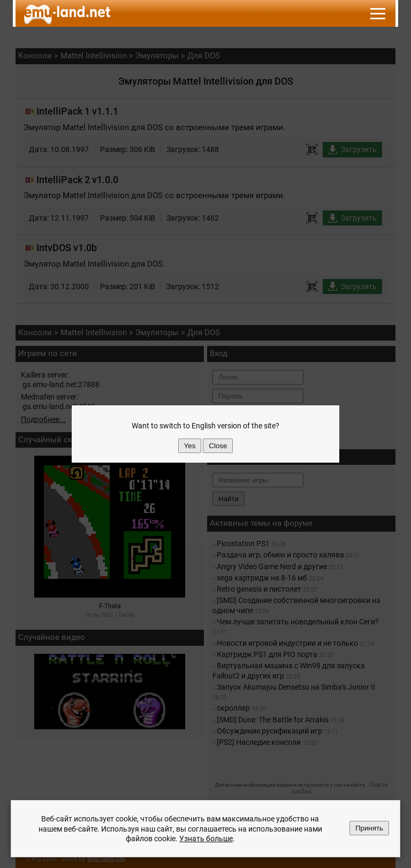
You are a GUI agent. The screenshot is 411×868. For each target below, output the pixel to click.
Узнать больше (206, 839)
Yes (190, 446)
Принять (369, 828)
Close (218, 446)
